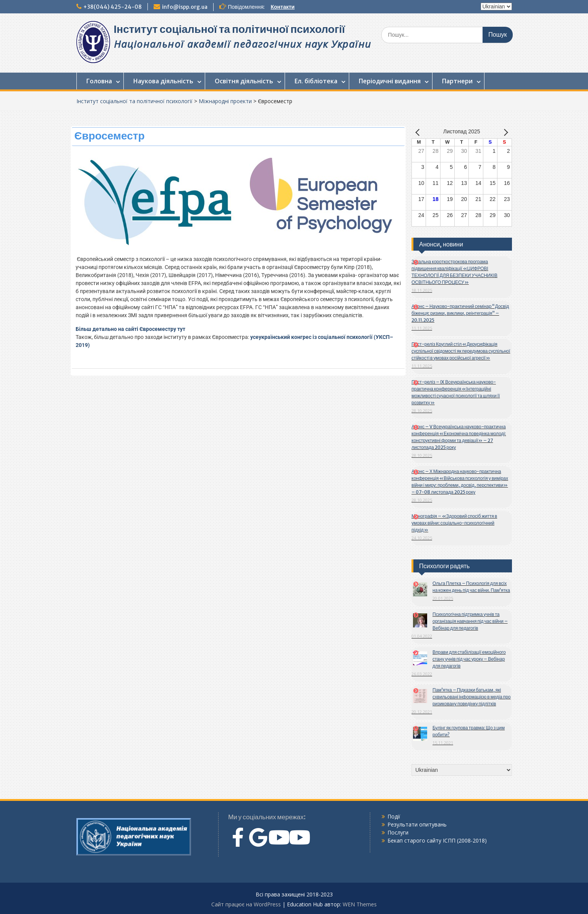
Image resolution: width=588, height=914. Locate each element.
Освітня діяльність (244, 81)
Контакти (283, 7)
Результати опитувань (417, 824)
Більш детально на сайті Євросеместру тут (130, 329)
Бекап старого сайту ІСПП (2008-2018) (437, 840)
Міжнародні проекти (225, 101)
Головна (99, 81)
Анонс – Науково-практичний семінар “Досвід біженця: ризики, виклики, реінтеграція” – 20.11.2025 (460, 313)
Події (394, 816)
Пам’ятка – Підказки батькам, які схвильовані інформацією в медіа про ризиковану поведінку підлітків (472, 697)
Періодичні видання (390, 81)
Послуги (398, 832)
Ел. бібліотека (316, 81)
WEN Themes (360, 904)
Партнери (457, 81)
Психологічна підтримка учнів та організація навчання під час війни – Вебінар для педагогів (470, 621)
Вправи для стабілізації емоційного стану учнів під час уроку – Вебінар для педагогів (469, 659)
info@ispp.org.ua (185, 7)
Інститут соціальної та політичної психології (229, 29)
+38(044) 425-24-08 (113, 7)
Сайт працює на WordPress (246, 904)
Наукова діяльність (163, 81)
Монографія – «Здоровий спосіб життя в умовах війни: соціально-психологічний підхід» (454, 523)
